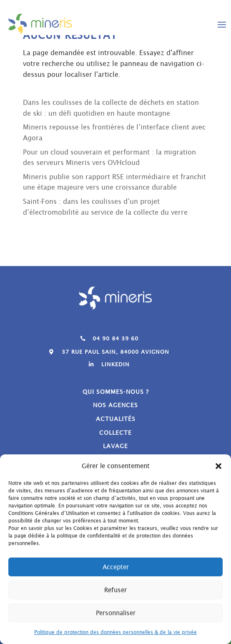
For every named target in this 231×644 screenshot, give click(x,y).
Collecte (115, 433)
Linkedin (115, 364)
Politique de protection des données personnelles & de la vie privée (115, 632)
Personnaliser (116, 613)
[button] (218, 466)
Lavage (115, 446)
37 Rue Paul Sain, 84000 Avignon (115, 352)
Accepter (116, 567)
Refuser (115, 590)
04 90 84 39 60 (115, 338)
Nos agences (115, 405)
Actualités (116, 419)
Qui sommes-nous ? (116, 392)
